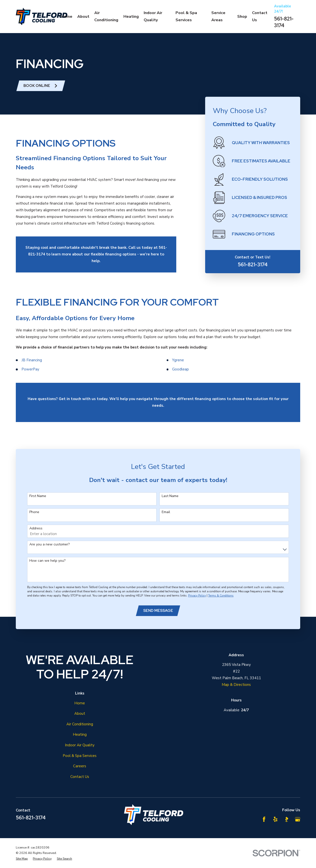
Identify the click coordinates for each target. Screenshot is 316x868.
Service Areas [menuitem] (218, 16)
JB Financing (32, 365)
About (80, 714)
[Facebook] (264, 819)
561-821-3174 (284, 22)
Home (80, 703)
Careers (80, 766)
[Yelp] (275, 819)
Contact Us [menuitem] (260, 16)
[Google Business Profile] (298, 819)
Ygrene (178, 365)
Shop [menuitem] (242, 17)
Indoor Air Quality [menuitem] (153, 16)
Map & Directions (236, 685)
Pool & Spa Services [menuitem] (186, 16)
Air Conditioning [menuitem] (106, 16)
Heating (80, 734)
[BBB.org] (286, 819)
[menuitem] (22, 859)
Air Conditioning (80, 724)
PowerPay (30, 374)
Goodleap (180, 374)
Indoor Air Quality (80, 745)
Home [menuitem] (67, 17)
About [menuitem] (83, 17)
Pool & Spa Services (80, 756)
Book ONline (41, 86)
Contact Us (80, 777)
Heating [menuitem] (131, 17)
